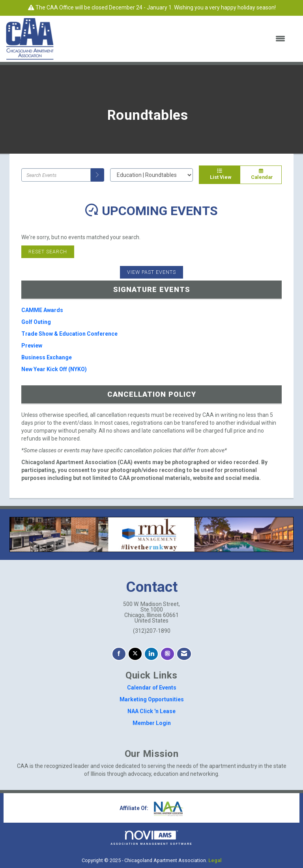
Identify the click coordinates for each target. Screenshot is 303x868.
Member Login (152, 723)
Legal (215, 860)
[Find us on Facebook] (119, 654)
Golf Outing (36, 322)
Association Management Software (151, 838)
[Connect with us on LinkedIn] (151, 654)
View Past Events (151, 272)
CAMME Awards (42, 310)
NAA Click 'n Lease (151, 711)
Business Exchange (47, 357)
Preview (32, 346)
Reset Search (48, 252)
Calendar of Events (152, 688)
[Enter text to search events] (56, 175)
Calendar (261, 174)
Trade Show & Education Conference (69, 334)
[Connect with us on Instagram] (167, 654)
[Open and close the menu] (174, 39)
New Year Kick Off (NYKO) (54, 369)
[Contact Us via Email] (184, 654)
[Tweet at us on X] (135, 654)
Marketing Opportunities (152, 699)
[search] (97, 175)
